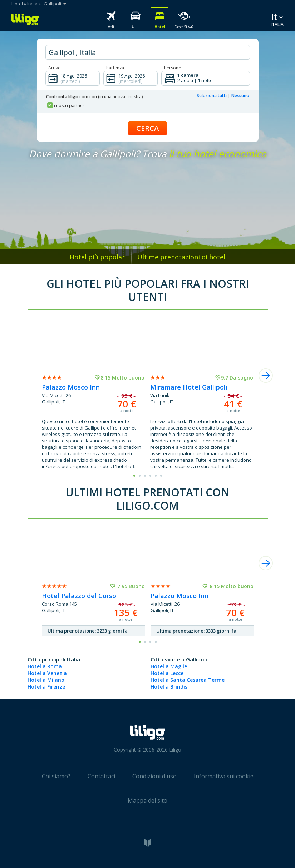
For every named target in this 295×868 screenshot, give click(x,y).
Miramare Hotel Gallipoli (189, 387)
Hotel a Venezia (47, 673)
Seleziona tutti (212, 96)
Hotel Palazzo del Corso (79, 596)
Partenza (115, 68)
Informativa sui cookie (224, 776)
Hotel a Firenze (46, 687)
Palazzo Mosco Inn (71, 387)
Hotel (17, 4)
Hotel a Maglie (169, 666)
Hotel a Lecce (167, 673)
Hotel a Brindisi (170, 687)
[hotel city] (148, 52)
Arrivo (55, 68)
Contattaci (101, 776)
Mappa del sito (147, 800)
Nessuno (240, 96)
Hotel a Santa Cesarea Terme (188, 680)
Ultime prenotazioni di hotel (181, 257)
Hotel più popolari (98, 257)
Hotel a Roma (45, 666)
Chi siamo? (56, 776)
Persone (173, 68)
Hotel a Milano (46, 680)
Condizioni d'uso (154, 776)
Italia (32, 4)
